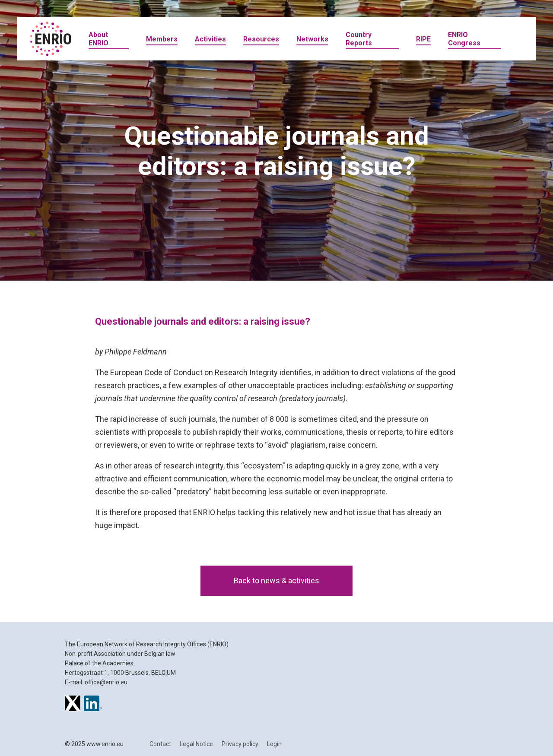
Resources (261, 39)
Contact (160, 744)
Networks (312, 39)
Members (162, 39)
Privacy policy (240, 744)
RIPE (423, 39)
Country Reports (359, 39)
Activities (210, 39)
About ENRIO (99, 39)
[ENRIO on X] (73, 705)
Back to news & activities (276, 580)
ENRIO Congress (464, 39)
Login (274, 744)
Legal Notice (196, 744)
